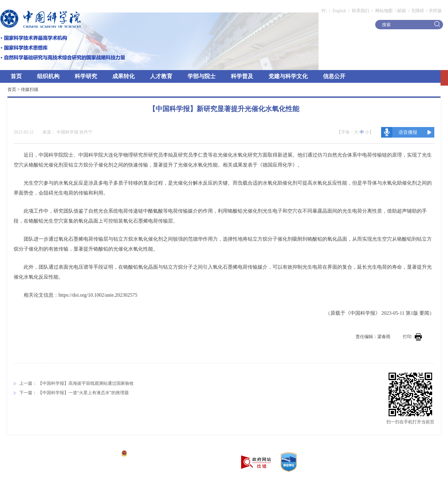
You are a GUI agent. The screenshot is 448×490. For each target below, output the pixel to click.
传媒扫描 (30, 90)
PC (324, 11)
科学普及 (242, 76)
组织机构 (48, 76)
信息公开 (334, 76)
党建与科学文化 (288, 76)
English (339, 11)
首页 (16, 76)
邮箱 (402, 11)
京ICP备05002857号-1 (97, 454)
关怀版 (435, 11)
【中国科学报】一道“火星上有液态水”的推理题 (83, 393)
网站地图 (383, 11)
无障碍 (418, 11)
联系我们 (361, 11)
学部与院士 (202, 76)
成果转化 (124, 76)
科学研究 (86, 76)
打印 (412, 337)
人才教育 (161, 76)
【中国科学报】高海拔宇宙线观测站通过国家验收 (86, 383)
